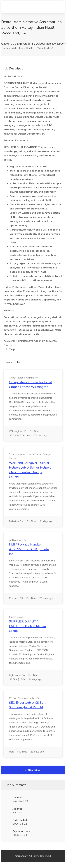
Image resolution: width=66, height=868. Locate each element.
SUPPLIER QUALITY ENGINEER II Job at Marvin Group (27, 626)
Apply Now (33, 770)
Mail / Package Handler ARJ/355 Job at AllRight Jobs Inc (29, 549)
